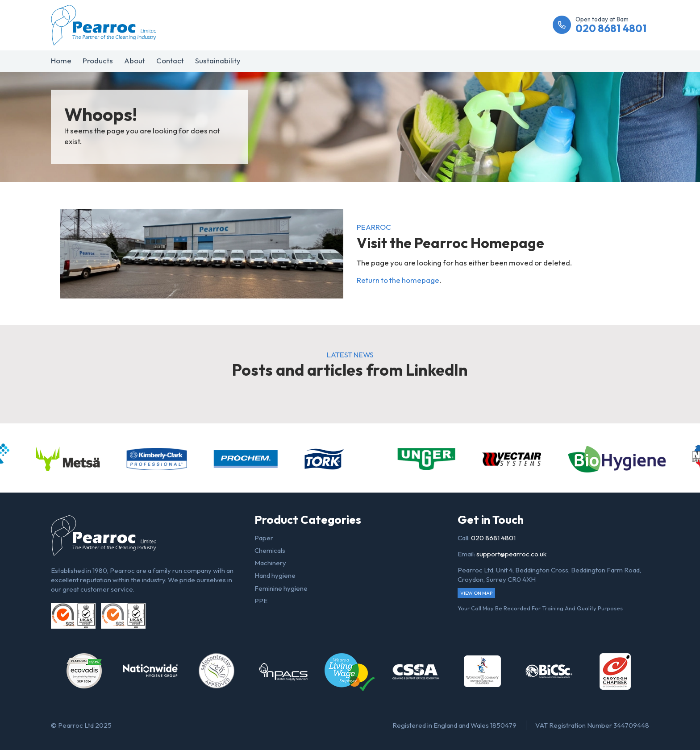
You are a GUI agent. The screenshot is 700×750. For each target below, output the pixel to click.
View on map (476, 593)
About (135, 60)
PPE (261, 601)
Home (61, 60)
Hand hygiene (275, 575)
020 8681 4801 (493, 538)
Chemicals (270, 550)
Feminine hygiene (281, 588)
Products (98, 60)
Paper (264, 538)
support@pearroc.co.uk (511, 554)
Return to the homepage (398, 280)
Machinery (270, 563)
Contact (170, 60)
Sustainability (218, 60)
